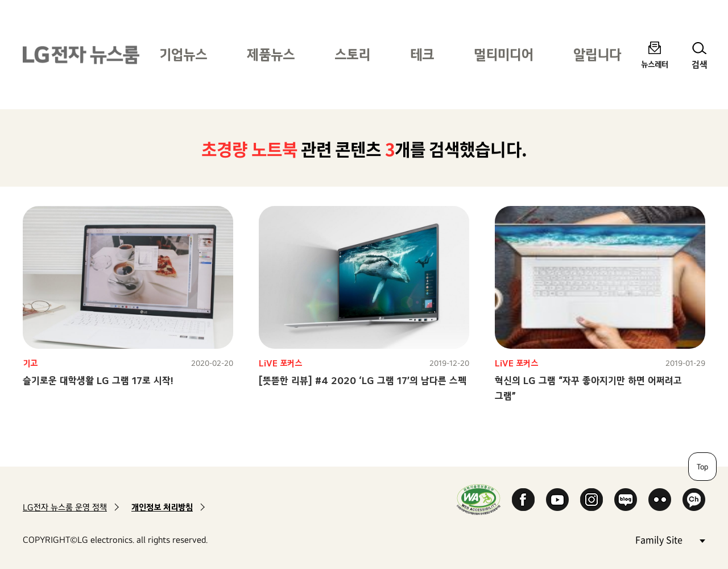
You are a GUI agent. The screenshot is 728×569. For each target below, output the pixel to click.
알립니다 (597, 54)
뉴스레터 (655, 64)
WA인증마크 (479, 499)
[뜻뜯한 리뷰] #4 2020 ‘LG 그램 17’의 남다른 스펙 (363, 380)
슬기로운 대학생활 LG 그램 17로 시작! (98, 380)
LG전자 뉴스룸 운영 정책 (65, 507)
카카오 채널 (694, 500)
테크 (422, 54)
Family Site (670, 539)
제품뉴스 (271, 54)
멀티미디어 (504, 54)
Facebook (523, 500)
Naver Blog (626, 500)
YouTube (557, 500)
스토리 (352, 54)
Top (702, 467)
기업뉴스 (183, 54)
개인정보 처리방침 (162, 507)
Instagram (591, 500)
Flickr (660, 500)
